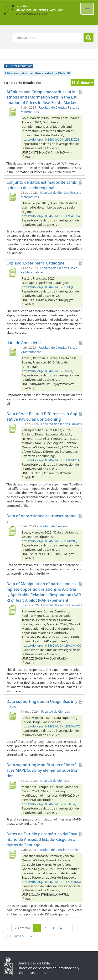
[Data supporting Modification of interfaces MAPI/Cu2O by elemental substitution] (12, 785)
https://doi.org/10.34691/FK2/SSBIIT (47, 371)
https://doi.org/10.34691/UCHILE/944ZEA (51, 460)
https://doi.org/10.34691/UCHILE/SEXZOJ (50, 140)
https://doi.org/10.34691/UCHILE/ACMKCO (52, 646)
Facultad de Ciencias (53, 526)
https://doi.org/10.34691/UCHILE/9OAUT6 (51, 726)
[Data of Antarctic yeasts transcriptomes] (12, 531)
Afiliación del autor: (37, 73)
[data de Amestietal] (12, 352)
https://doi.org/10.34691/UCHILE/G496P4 (51, 216)
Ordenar (82, 82)
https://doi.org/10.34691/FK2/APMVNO (49, 541)
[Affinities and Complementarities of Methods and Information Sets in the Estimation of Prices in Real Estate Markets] (12, 112)
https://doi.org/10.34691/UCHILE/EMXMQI (51, 882)
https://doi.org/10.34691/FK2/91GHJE (48, 287)
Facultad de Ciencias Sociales (62, 424)
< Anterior (22, 928)
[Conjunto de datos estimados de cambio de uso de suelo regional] (12, 197)
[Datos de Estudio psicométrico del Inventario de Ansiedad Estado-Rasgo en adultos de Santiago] (12, 854)
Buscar (89, 38)
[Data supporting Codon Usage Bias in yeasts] (12, 716)
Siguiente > (15, 936)
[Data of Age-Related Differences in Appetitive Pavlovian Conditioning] (12, 429)
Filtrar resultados (19, 66)
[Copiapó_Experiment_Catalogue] (12, 273)
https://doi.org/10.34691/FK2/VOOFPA (48, 804)
